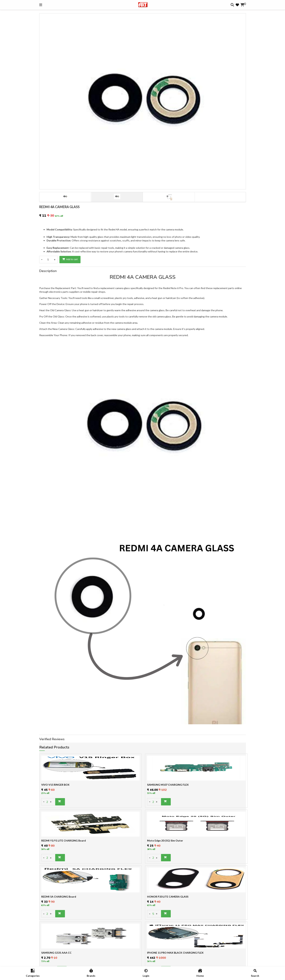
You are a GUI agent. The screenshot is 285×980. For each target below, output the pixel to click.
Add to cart (70, 259)
